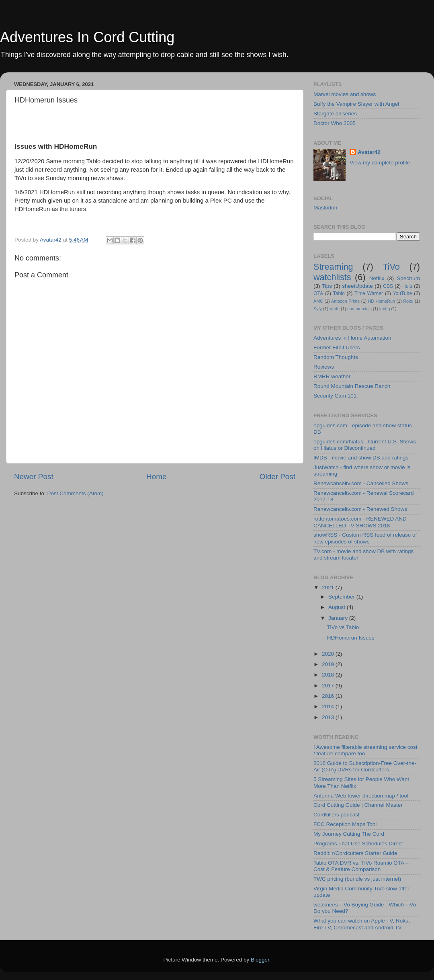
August (338, 607)
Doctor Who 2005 (335, 123)
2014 (329, 706)
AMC (318, 301)
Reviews (324, 367)
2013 (329, 717)
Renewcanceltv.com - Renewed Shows (360, 509)
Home (156, 477)
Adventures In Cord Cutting (87, 37)
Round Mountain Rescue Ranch (352, 386)
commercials (359, 309)
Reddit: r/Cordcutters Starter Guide (355, 853)
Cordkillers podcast (337, 815)
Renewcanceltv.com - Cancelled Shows (361, 483)
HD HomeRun (381, 301)
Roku (408, 301)
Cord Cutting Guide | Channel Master (358, 805)
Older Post (277, 477)
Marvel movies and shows (345, 94)
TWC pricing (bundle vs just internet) (357, 879)
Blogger (260, 960)
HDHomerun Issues (351, 638)
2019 (329, 664)
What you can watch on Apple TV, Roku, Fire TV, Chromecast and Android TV (362, 924)
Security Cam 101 (335, 396)
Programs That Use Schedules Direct (358, 844)
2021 (329, 587)
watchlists (332, 277)
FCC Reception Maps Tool (345, 824)
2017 (329, 686)
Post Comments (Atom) (76, 493)
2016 (329, 696)
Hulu (407, 286)
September (342, 597)
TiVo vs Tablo (343, 627)
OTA (318, 293)
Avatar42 (369, 152)
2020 (329, 654)
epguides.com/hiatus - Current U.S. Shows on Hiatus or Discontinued (365, 445)
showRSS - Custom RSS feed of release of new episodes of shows (365, 538)
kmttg (385, 309)
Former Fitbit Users (337, 348)
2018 (329, 675)
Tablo (339, 293)
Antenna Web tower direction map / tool (361, 796)
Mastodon (325, 208)
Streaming (333, 267)
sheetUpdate (357, 286)
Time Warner (369, 293)
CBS (388, 286)
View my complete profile (380, 163)
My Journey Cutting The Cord (349, 834)
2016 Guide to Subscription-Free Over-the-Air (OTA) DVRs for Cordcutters (365, 766)
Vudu (335, 309)
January (339, 618)
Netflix (377, 278)
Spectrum (408, 278)
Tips (327, 286)
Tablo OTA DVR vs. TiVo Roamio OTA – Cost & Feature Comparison (361, 866)
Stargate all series (335, 114)
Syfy (318, 309)
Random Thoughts (336, 357)
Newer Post (34, 477)
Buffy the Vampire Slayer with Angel (356, 104)
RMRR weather (332, 376)
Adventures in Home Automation (352, 338)
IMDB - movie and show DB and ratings (361, 458)
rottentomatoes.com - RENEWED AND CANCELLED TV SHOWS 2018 (360, 522)
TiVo (391, 267)
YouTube (403, 293)
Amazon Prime (345, 301)
